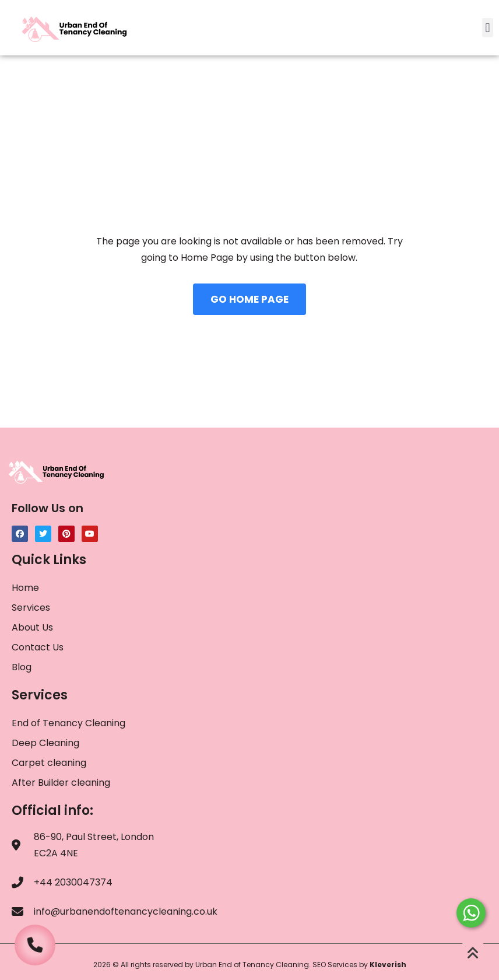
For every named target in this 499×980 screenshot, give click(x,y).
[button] (488, 28)
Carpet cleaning (49, 763)
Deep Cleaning (45, 743)
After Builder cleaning (62, 783)
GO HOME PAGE (250, 299)
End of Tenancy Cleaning (68, 723)
